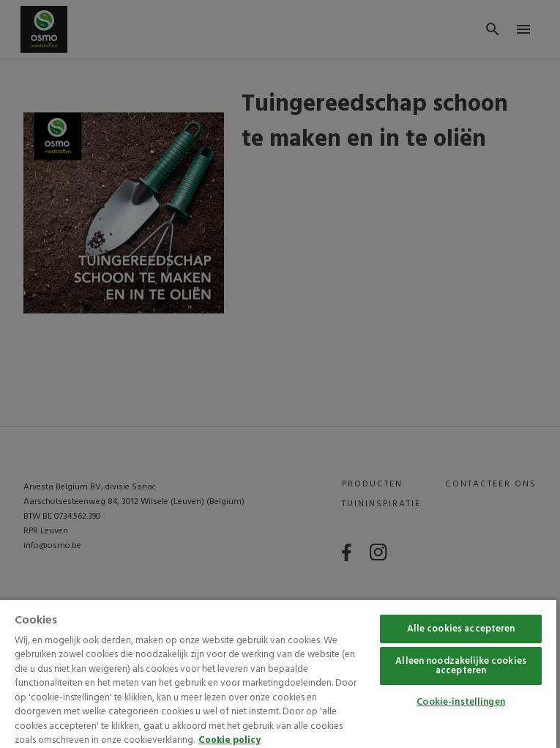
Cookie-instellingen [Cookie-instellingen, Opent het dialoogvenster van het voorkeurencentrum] (460, 702)
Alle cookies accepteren (461, 629)
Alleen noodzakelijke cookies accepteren (461, 666)
